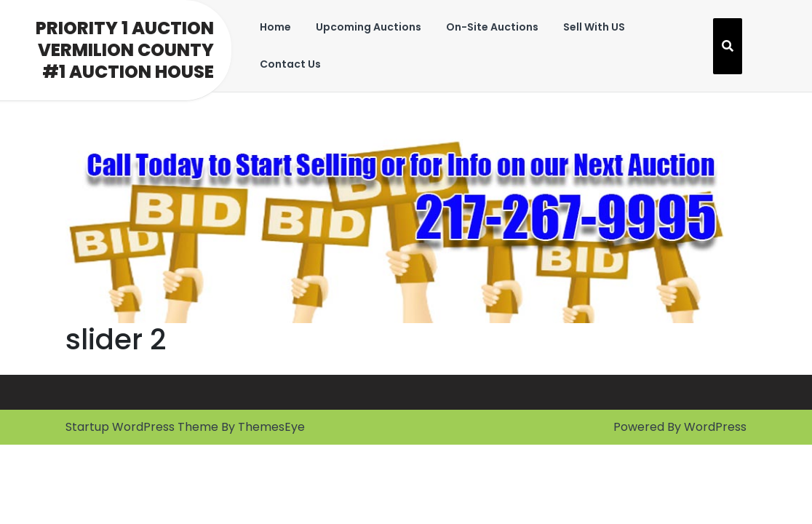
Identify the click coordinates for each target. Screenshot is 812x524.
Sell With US (594, 27)
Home (275, 27)
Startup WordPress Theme (142, 427)
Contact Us (290, 64)
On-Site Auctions (492, 27)
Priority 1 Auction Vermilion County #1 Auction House (125, 50)
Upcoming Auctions (369, 27)
